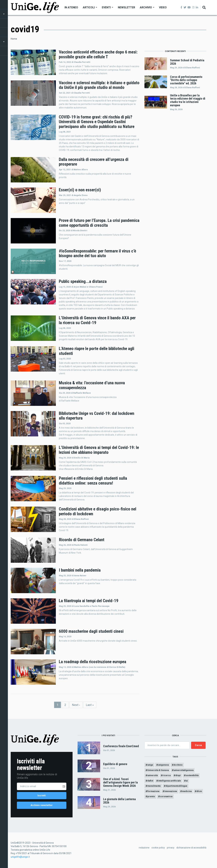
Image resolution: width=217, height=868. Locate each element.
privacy (171, 850)
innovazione (173, 794)
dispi (181, 777)
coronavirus (179, 800)
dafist (151, 783)
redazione (144, 850)
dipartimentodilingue (180, 788)
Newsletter (126, 7)
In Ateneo (71, 7)
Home (14, 39)
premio (163, 800)
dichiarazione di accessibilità (191, 850)
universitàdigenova (187, 771)
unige (151, 765)
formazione (154, 794)
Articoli (90, 7)
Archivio (147, 7)
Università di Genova (159, 771)
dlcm (151, 800)
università (153, 777)
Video (163, 7)
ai (190, 783)
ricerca (168, 777)
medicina (191, 794)
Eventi (107, 7)
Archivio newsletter (42, 806)
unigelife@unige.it (20, 859)
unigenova (165, 765)
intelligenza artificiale (172, 783)
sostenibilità (196, 777)
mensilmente (155, 788)
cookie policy (158, 850)
